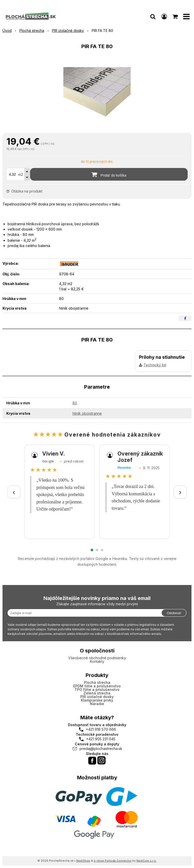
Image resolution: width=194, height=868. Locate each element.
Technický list (155, 365)
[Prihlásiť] (164, 16)
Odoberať (174, 613)
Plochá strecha (97, 682)
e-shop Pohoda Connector (113, 861)
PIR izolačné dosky (97, 697)
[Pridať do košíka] (109, 174)
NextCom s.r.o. (147, 861)
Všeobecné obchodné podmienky (97, 658)
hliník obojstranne (87, 413)
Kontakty (97, 661)
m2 (21, 174)
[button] (153, 16)
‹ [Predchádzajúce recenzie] (14, 492)
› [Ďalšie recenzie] (180, 492)
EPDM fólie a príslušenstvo (97, 686)
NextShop (83, 861)
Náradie (97, 704)
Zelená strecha (97, 693)
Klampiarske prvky (97, 700)
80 (75, 403)
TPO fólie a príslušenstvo (97, 690)
